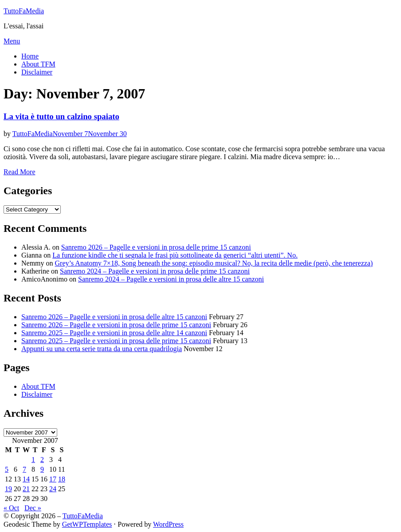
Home (30, 56)
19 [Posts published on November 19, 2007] (8, 489)
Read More (20, 172)
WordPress (168, 524)
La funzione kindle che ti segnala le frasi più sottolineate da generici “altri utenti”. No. (175, 255)
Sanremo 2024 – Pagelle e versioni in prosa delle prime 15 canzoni (155, 271)
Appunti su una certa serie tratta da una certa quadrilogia (102, 349)
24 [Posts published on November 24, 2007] (53, 489)
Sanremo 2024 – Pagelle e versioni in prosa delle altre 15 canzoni (171, 279)
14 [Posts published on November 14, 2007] (26, 479)
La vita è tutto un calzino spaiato (61, 116)
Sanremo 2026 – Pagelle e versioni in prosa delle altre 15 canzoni (114, 317)
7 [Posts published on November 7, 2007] (24, 469)
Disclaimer (37, 72)
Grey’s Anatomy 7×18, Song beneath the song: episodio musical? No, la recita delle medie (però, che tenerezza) (214, 263)
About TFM (38, 64)
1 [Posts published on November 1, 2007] (33, 460)
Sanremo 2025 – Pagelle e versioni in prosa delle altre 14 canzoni (114, 333)
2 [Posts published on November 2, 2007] (42, 460)
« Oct (11, 508)
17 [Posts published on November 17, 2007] (53, 479)
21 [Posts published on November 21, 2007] (26, 489)
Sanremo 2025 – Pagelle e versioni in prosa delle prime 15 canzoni (116, 341)
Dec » (33, 508)
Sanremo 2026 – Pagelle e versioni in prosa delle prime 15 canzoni (156, 247)
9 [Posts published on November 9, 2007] (42, 469)
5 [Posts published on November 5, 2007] (7, 469)
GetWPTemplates (87, 524)
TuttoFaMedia (24, 11)
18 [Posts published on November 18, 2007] (62, 479)
